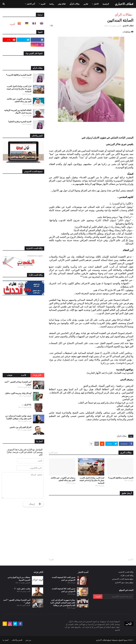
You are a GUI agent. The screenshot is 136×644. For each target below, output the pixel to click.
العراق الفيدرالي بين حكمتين (21, 427)
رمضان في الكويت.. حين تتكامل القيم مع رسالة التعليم (63, 479)
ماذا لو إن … (27, 405)
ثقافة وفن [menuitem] (62, 4)
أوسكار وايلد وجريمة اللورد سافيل (18, 393)
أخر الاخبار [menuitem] (31, 4)
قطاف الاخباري (124, 4)
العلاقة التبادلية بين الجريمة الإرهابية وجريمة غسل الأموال (18, 112)
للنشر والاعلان (17, 640)
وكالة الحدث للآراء (127, 575)
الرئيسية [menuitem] (106, 4)
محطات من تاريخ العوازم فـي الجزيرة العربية (19, 579)
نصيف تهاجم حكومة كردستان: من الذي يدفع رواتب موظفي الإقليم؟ (18, 417)
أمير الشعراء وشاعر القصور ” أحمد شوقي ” (18, 383)
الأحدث (24, 375)
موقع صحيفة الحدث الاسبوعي (123, 579)
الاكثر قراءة (37, 375)
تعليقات (10, 375)
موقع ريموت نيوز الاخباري (124, 582)
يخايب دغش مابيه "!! (22, 589)
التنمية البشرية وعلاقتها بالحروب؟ (121, 478)
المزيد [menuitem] (43, 4)
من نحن (28, 640)
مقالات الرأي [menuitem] (75, 4)
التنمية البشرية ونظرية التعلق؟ (20, 122)
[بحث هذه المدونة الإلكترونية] (118, 597)
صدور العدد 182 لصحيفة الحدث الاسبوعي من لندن (64, 590)
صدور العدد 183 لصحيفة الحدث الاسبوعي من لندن (64, 579)
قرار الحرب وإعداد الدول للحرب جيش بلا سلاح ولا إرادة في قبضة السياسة (92, 480)
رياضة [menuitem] (52, 4)
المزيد (12, 24)
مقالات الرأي (123, 15)
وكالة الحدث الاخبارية (126, 572)
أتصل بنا (6, 640)
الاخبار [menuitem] (96, 4)
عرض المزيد (53, 452)
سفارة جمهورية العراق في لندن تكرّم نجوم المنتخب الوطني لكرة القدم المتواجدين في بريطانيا (63, 603)
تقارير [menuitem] (86, 4)
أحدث (130, 560)
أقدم (52, 560)
